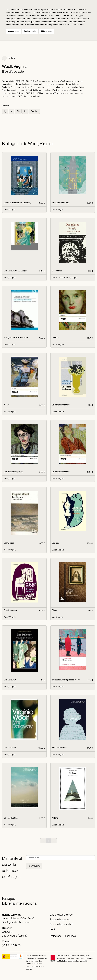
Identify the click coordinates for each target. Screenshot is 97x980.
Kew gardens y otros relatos (16, 338)
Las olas (56, 543)
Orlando (56, 338)
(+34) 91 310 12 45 (11, 945)
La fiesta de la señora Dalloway (17, 203)
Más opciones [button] (47, 31)
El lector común (11, 610)
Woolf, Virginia (10, 210)
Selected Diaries (59, 748)
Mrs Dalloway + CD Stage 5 (16, 271)
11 (48, 841)
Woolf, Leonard (58, 278)
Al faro (7, 405)
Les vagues (9, 543)
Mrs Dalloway (10, 680)
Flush (54, 610)
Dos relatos (57, 271)
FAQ (52, 929)
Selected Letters (11, 818)
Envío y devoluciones (61, 915)
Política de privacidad (61, 924)
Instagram (55, 936)
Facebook (71, 936)
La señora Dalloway (61, 405)
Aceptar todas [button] (14, 31)
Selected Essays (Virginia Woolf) (66, 680)
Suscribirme (34, 866)
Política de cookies (60, 920)
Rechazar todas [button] (30, 31)
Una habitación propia (13, 472)
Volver (9, 58)
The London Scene (60, 203)
